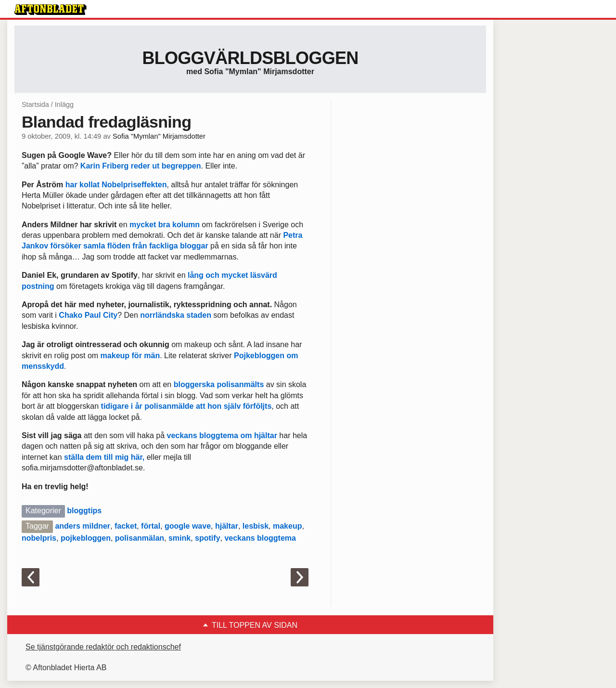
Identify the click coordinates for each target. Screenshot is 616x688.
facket (126, 526)
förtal (151, 526)
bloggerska (194, 384)
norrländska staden (176, 315)
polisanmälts (240, 384)
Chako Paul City (88, 315)
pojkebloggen (86, 538)
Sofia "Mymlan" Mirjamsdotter (159, 136)
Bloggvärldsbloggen (250, 58)
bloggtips (84, 511)
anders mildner (83, 526)
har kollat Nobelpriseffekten (116, 185)
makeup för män (130, 356)
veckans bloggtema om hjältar (222, 435)
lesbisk (256, 526)
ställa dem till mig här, (105, 457)
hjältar (227, 526)
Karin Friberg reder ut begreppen (141, 166)
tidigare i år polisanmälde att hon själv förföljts (186, 406)
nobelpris (39, 538)
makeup (287, 526)
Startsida (35, 104)
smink (180, 538)
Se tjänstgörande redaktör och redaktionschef (103, 647)
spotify (207, 538)
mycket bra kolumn (165, 225)
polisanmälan (140, 538)
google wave (188, 526)
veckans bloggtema (260, 538)
